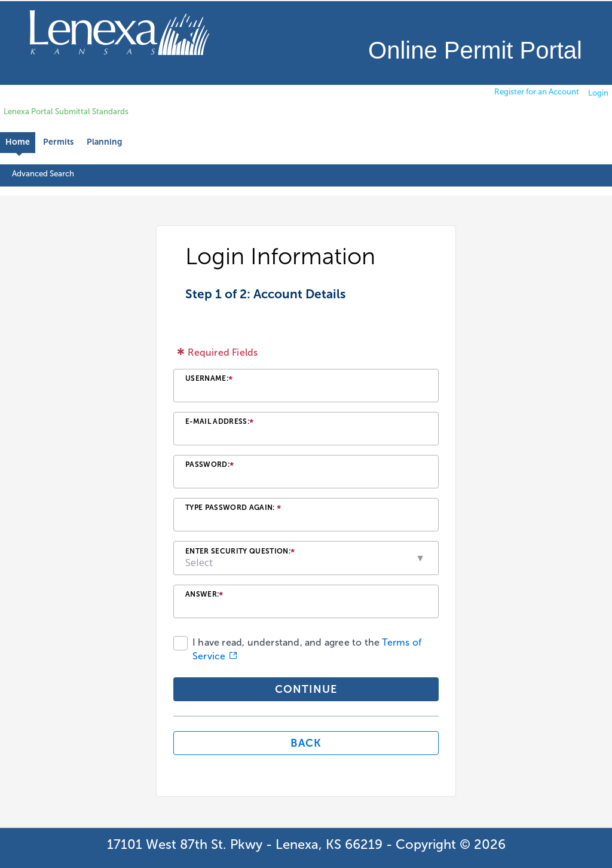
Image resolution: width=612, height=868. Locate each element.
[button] (421, 558)
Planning (104, 142)
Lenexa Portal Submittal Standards (66, 111)
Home (18, 142)
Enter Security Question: (240, 553)
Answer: (204, 596)
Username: (209, 380)
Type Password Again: (233, 509)
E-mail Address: (219, 423)
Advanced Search (43, 173)
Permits (58, 142)
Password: (209, 466)
